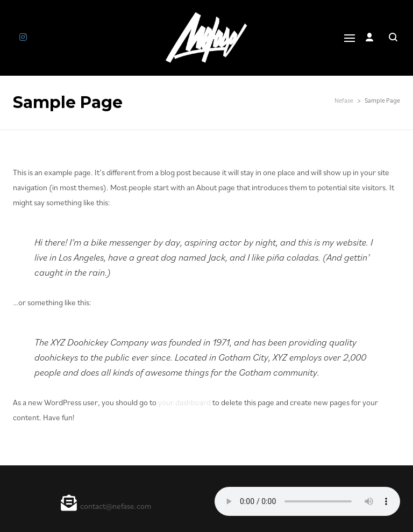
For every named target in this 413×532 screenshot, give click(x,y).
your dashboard (184, 402)
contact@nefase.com (116, 506)
